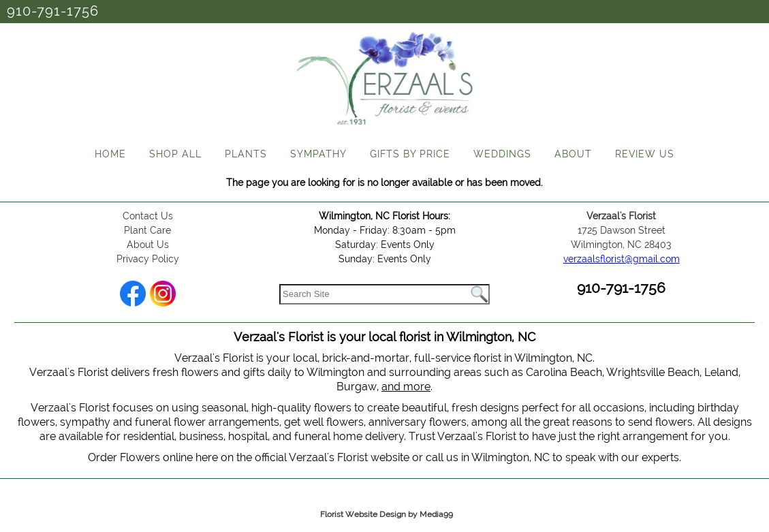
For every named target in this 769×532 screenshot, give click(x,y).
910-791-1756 (53, 11)
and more (406, 387)
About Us (148, 245)
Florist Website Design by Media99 (387, 514)
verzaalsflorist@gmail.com (622, 259)
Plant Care (147, 230)
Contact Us (148, 216)
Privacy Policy (148, 259)
